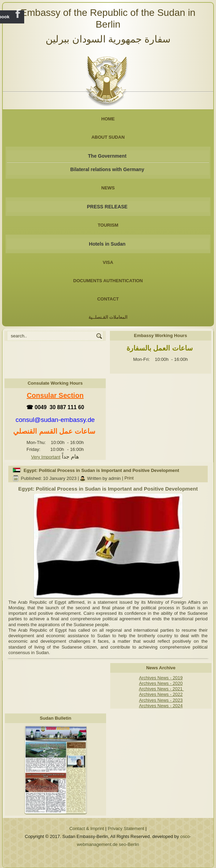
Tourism (108, 225)
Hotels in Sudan (107, 244)
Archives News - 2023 (161, 700)
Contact (108, 299)
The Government (107, 156)
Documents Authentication (108, 281)
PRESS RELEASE (107, 207)
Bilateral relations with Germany (107, 169)
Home (108, 119)
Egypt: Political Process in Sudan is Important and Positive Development (101, 470)
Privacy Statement (126, 828)
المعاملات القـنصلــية (108, 317)
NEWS (108, 188)
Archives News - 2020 (161, 683)
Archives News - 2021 (161, 689)
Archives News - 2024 (161, 706)
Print (129, 478)
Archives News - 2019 (161, 678)
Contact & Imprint (87, 828)
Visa (108, 262)
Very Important (46, 457)
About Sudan (108, 137)
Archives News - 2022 (161, 694)
